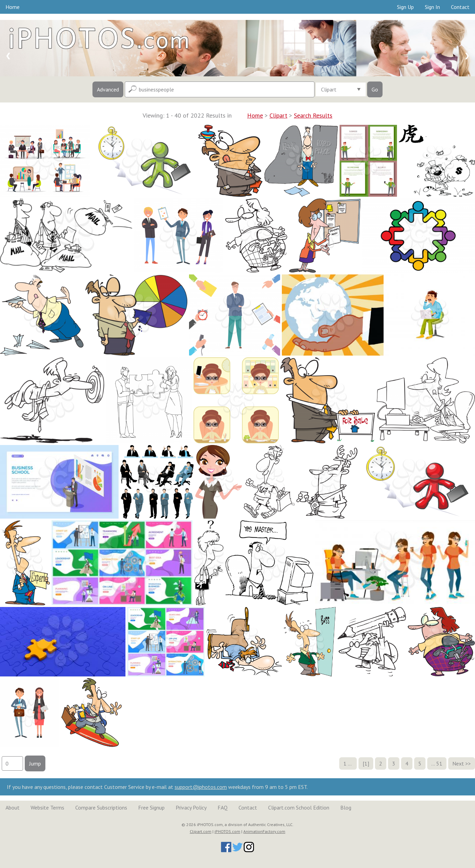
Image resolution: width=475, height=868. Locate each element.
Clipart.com (201, 831)
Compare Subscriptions (101, 807)
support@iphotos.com (201, 787)
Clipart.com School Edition (299, 807)
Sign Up (405, 7)
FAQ (223, 807)
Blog (346, 807)
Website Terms (47, 807)
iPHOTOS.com (227, 831)
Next (458, 763)
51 (439, 763)
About (13, 807)
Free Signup (151, 807)
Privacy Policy (191, 807)
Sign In (432, 7)
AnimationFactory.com (264, 831)
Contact (460, 7)
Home (13, 7)
